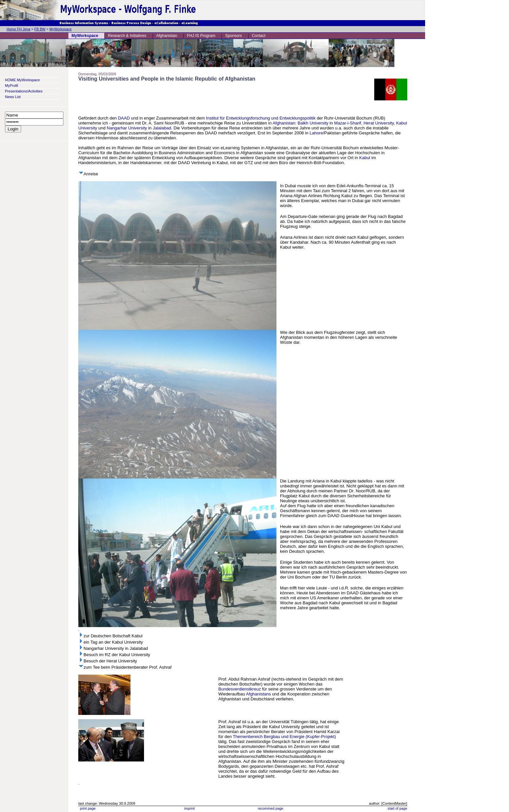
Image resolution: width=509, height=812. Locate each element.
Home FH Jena (18, 29)
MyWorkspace (61, 29)
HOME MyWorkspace (22, 80)
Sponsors (234, 36)
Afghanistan (167, 36)
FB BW (40, 29)
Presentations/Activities (24, 91)
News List (13, 97)
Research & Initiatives (127, 36)
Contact (258, 36)
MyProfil (12, 86)
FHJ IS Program (201, 36)
